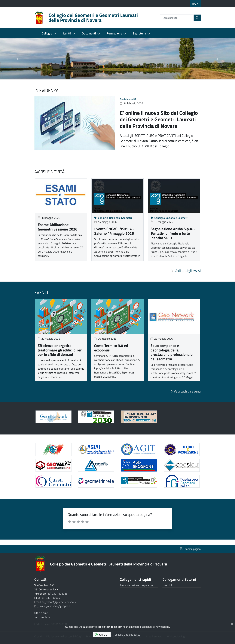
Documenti (89, 33)
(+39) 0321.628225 (56, 594)
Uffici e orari (41, 613)
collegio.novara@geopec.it (55, 606)
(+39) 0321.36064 (50, 598)
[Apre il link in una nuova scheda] (96, 417)
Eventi (41, 292)
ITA (194, 4)
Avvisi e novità (128, 99)
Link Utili (167, 585)
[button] (18, 59)
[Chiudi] (232, 623)
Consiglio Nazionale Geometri (113, 218)
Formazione (114, 33)
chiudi (102, 635)
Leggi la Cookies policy (127, 635)
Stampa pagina (190, 549)
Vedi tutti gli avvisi (188, 271)
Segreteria (139, 33)
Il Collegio (46, 33)
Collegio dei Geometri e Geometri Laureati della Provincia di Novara (109, 564)
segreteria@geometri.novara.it (59, 602)
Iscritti (67, 33)
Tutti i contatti (42, 617)
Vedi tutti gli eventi (187, 391)
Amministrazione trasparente (136, 585)
